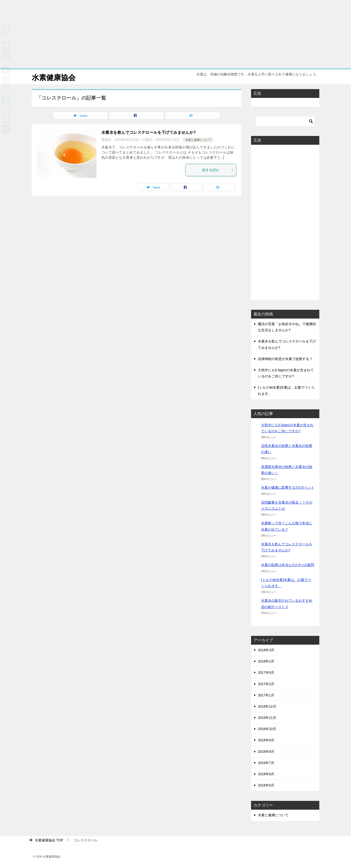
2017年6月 (266, 672)
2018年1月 (266, 661)
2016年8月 (266, 752)
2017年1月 (266, 695)
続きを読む (218, 170)
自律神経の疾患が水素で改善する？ (285, 359)
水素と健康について (198, 140)
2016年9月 (266, 740)
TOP (49, 840)
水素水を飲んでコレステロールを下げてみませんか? (149, 132)
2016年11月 (267, 718)
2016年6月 (266, 774)
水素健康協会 (54, 77)
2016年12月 (267, 706)
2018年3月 (266, 650)
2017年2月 (266, 684)
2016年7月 (266, 763)
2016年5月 (266, 785)
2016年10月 (267, 729)
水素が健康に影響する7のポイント (288, 487)
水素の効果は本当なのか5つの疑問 (288, 565)
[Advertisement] (146, 34)
